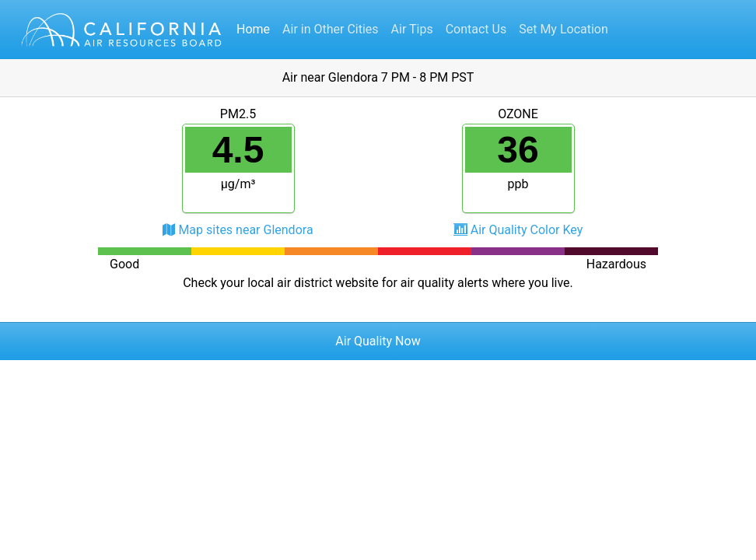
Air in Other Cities (331, 29)
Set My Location (563, 29)
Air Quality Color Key (527, 230)
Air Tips (412, 29)
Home (253, 29)
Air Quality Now (378, 341)
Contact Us (476, 29)
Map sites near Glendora (245, 230)
